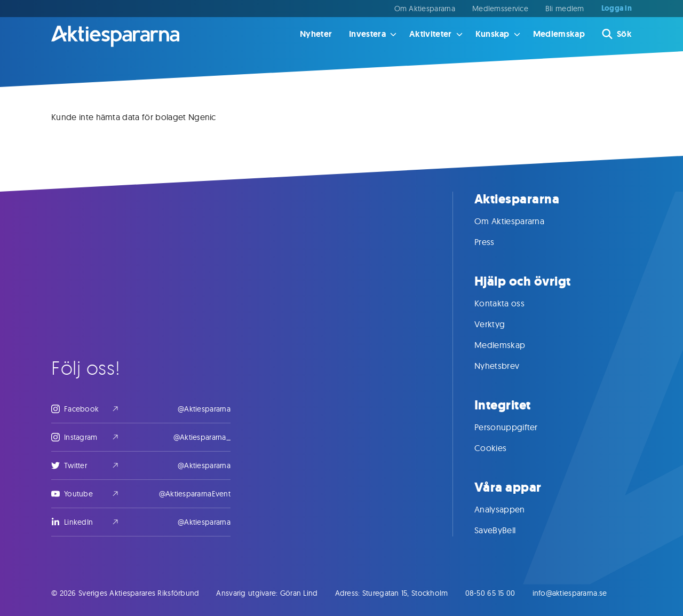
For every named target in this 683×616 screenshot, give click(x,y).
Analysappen (510, 509)
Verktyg (500, 324)
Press (495, 242)
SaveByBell (506, 530)
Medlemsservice (500, 9)
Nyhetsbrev (507, 366)
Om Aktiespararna (425, 9)
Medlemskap (559, 34)
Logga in (617, 9)
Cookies (501, 448)
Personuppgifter (517, 427)
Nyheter (316, 34)
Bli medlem (565, 9)
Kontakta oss (510, 303)
